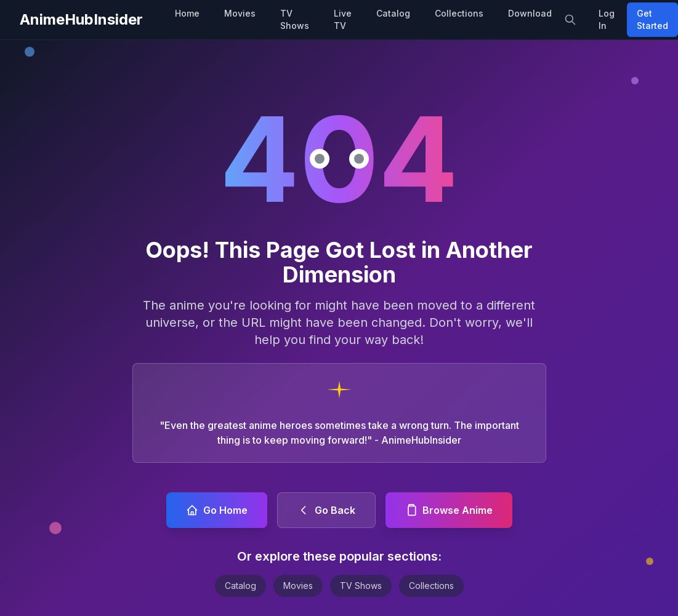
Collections (459, 13)
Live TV (343, 19)
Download (530, 13)
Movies (240, 13)
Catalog (393, 13)
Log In (607, 19)
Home (187, 13)
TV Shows (295, 19)
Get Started (652, 19)
